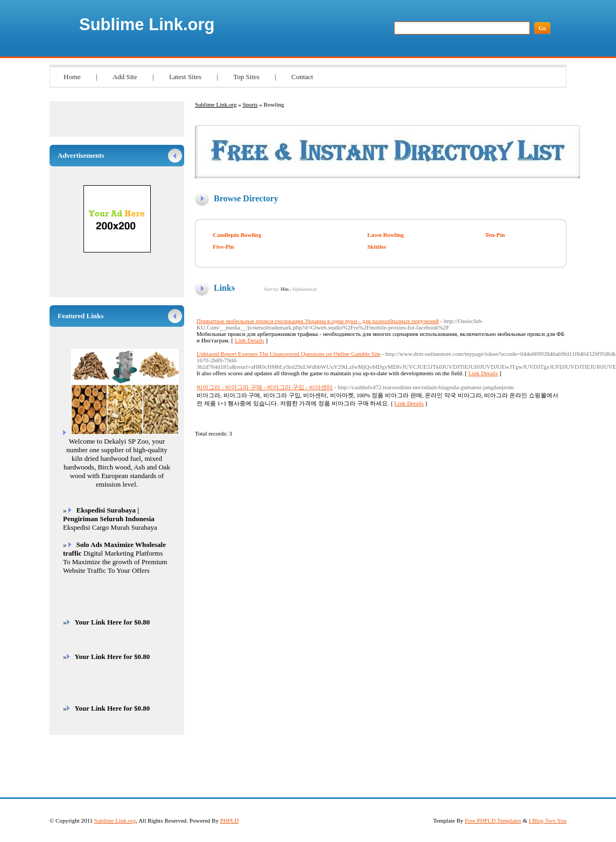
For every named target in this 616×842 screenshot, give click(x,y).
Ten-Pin (495, 235)
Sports (250, 104)
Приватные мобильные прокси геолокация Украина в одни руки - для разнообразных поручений (318, 321)
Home (72, 77)
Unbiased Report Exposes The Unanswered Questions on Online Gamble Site (289, 354)
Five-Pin (223, 247)
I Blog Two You (548, 820)
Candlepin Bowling (237, 235)
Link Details (250, 340)
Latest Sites (185, 77)
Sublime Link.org (147, 24)
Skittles (377, 247)
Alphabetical (304, 289)
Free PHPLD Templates (493, 820)
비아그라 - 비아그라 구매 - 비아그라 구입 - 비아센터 (265, 387)
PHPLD (230, 820)
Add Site (125, 77)
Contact (302, 77)
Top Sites (246, 77)
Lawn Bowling (386, 235)
